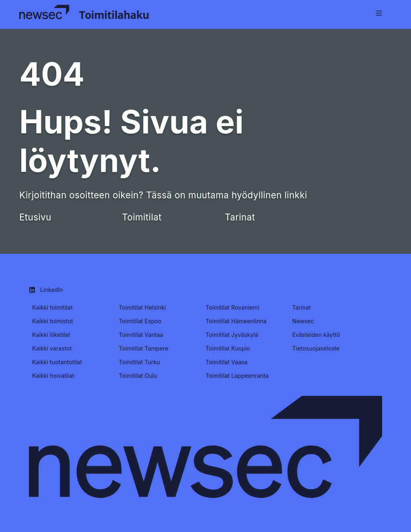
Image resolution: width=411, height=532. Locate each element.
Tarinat (240, 217)
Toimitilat (142, 217)
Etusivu (35, 217)
